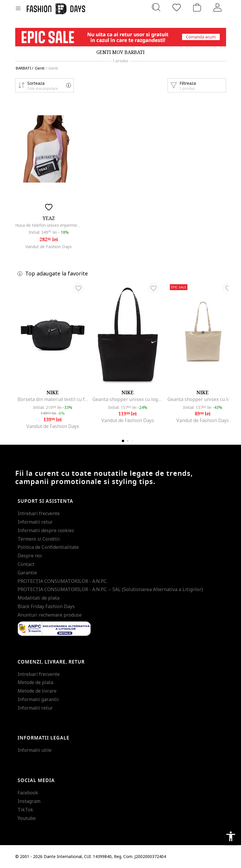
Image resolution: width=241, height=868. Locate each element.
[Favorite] (177, 7)
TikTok (25, 810)
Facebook (28, 793)
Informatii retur (35, 522)
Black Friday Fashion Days (46, 606)
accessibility (231, 836)
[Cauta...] (156, 7)
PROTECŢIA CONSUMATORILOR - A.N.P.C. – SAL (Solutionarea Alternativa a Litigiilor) (110, 589)
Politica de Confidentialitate (48, 547)
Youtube (27, 818)
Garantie (27, 573)
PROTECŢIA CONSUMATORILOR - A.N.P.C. (63, 581)
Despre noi (30, 556)
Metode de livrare (37, 691)
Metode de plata (35, 682)
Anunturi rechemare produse (50, 615)
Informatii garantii (38, 699)
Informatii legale (43, 738)
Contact (26, 564)
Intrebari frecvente (39, 513)
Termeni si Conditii (39, 539)
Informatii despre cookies (46, 530)
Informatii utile (35, 750)
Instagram (29, 801)
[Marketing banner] (121, 37)
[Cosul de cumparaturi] (197, 7)
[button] (45, 85)
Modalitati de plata (39, 598)
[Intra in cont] (218, 7)
